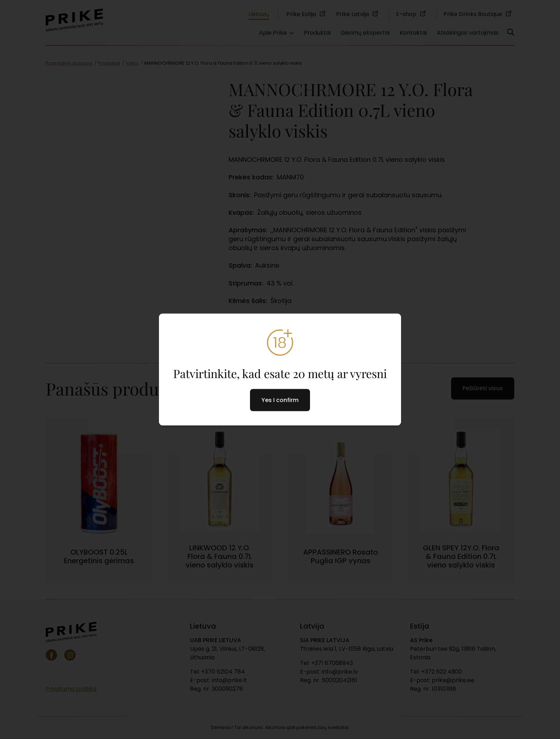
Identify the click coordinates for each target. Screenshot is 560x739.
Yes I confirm (280, 400)
